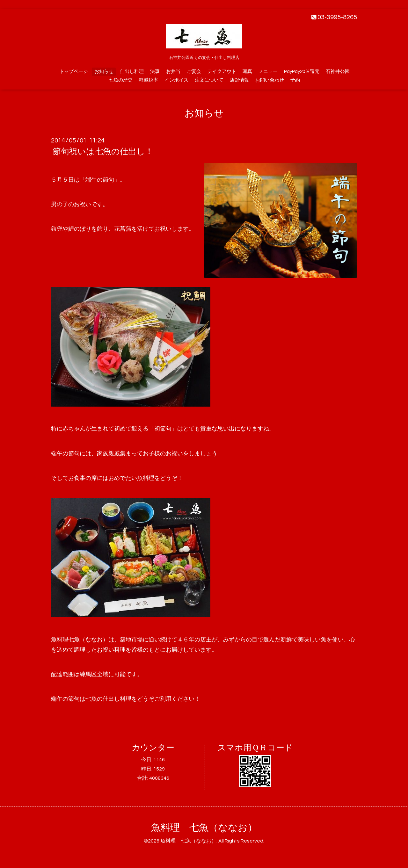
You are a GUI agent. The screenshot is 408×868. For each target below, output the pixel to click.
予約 (295, 80)
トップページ (74, 72)
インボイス (176, 80)
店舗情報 (239, 80)
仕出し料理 (132, 72)
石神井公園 (338, 72)
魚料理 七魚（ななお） (204, 828)
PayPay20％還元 (302, 72)
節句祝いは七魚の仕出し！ (103, 152)
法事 (155, 72)
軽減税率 (149, 80)
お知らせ (104, 72)
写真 (247, 72)
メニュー (268, 72)
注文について (209, 80)
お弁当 (173, 72)
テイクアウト (222, 72)
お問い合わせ (270, 80)
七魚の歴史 (121, 80)
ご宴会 (194, 72)
